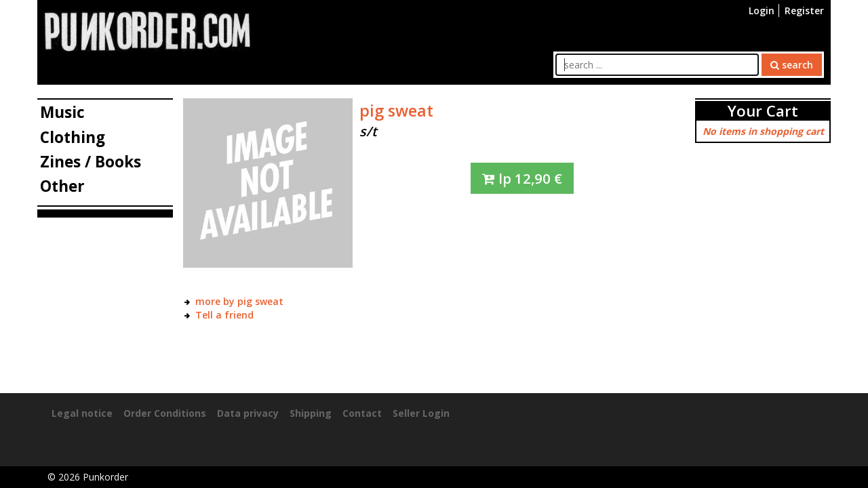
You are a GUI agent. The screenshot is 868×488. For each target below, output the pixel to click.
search (792, 65)
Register (804, 11)
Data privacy (248, 413)
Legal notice (82, 413)
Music (62, 112)
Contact (362, 413)
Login (762, 11)
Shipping (311, 413)
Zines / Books (91, 162)
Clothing (73, 137)
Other (62, 186)
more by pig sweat (239, 301)
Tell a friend (224, 315)
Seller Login (421, 413)
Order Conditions (165, 413)
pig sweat (396, 110)
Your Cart (763, 111)
